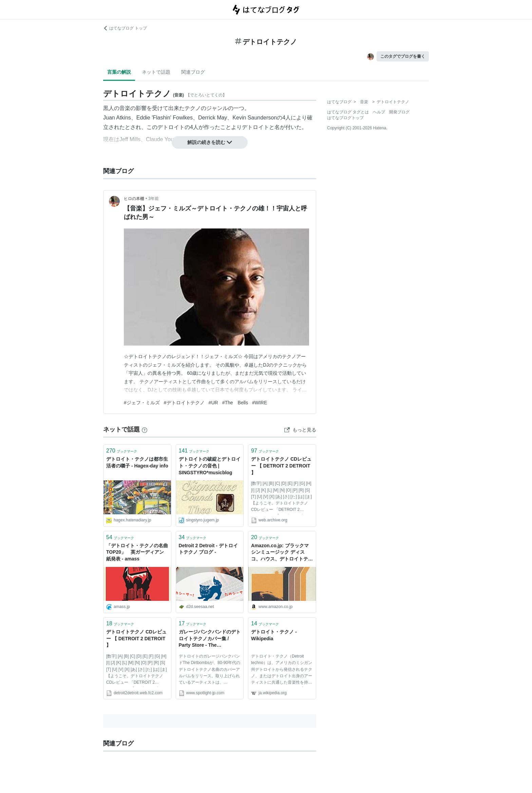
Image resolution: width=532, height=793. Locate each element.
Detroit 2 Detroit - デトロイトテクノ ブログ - (208, 549)
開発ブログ (399, 112)
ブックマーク (122, 451)
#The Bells (235, 403)
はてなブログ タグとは (348, 112)
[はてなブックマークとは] (145, 429)
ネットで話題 (156, 72)
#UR (213, 403)
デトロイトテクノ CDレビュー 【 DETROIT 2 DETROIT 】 (281, 466)
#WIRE (260, 403)
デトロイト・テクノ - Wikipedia (274, 635)
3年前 (154, 199)
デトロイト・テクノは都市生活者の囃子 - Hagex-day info (137, 462)
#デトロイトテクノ (184, 403)
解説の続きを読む (210, 142)
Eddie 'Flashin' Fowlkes (165, 118)
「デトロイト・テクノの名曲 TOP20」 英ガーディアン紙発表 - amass (137, 552)
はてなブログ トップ (125, 28)
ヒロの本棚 (134, 199)
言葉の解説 (119, 72)
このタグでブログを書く (403, 56)
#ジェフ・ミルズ (142, 403)
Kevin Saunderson (255, 118)
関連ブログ (193, 72)
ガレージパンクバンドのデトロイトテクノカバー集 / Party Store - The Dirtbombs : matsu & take (210, 639)
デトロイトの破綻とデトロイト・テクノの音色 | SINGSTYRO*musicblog (210, 466)
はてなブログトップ (345, 118)
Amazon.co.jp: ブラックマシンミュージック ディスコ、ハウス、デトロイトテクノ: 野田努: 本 (282, 553)
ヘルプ (379, 112)
